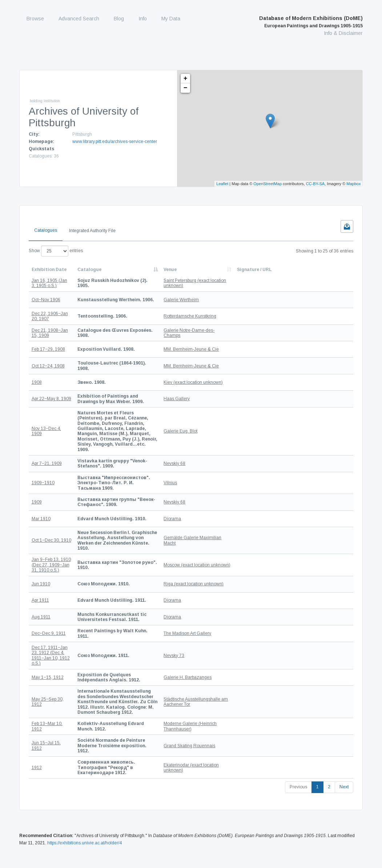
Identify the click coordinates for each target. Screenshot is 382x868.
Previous (298, 745)
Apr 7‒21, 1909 (47, 447)
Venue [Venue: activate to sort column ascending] (206, 270)
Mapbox (353, 184)
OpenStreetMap (268, 184)
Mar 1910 (41, 497)
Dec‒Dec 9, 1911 (49, 607)
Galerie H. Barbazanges (223, 650)
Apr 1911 (40, 574)
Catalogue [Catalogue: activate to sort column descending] (89, 270)
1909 (37, 481)
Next (344, 745)
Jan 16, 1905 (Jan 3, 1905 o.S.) (49, 283)
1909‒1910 (43, 464)
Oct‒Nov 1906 (46, 300)
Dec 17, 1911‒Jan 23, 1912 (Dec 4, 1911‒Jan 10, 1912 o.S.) (51, 629)
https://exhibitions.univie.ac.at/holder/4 (85, 800)
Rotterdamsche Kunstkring (226, 316)
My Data (171, 19)
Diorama (208, 497)
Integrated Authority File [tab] (92, 231)
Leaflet (222, 184)
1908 (37, 382)
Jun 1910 (41, 557)
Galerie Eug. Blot (216, 423)
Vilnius (206, 464)
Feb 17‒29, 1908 (48, 349)
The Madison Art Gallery (223, 607)
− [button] (186, 88)
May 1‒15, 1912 (48, 650)
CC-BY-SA (315, 184)
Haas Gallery (212, 399)
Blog (119, 19)
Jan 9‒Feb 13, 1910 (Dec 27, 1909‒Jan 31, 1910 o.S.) (51, 538)
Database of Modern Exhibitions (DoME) (311, 22)
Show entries (56, 251)
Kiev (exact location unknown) (229, 382)
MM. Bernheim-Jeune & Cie (227, 349)
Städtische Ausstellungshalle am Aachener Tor (228, 672)
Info (143, 19)
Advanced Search (79, 19)
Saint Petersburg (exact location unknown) (222, 283)
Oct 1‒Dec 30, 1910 (51, 516)
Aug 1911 (41, 590)
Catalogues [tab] (46, 230)
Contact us (351, 838)
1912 (37, 728)
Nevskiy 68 (210, 447)
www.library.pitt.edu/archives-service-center (115, 142)
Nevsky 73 (210, 629)
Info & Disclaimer (343, 33)
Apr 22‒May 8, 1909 (51, 399)
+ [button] (186, 79)
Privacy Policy (348, 845)
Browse (35, 19)
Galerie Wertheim (217, 300)
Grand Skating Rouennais (225, 711)
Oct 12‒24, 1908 (48, 366)
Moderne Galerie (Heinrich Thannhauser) (226, 694)
